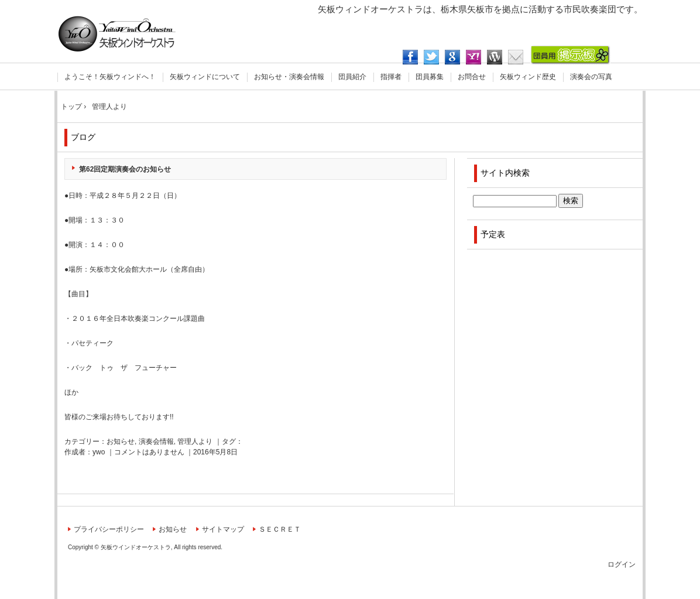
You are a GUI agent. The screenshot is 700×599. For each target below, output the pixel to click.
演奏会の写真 (591, 77)
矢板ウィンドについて (205, 77)
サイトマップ (223, 529)
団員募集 (430, 77)
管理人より (195, 441)
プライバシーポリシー (109, 529)
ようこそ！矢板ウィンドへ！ (110, 77)
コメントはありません (149, 452)
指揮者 (391, 77)
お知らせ (121, 441)
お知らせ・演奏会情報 (289, 77)
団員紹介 (352, 77)
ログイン (622, 564)
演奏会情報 (156, 441)
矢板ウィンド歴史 (528, 77)
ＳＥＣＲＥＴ (280, 529)
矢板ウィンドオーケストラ (117, 34)
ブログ (83, 137)
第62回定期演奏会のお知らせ (125, 169)
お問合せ (472, 77)
